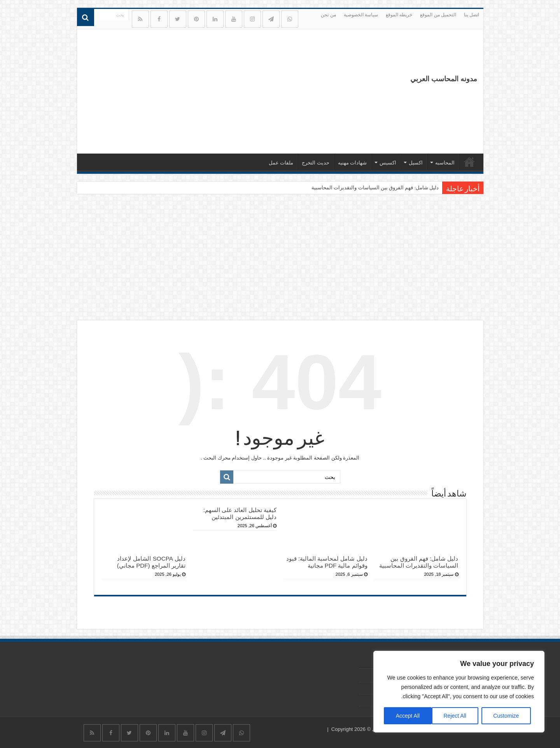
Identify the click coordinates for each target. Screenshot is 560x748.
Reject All (455, 716)
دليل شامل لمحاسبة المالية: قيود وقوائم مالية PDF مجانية (327, 562)
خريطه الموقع (399, 15)
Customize (506, 716)
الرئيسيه (469, 162)
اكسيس (388, 163)
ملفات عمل (281, 163)
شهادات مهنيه (353, 163)
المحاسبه (445, 163)
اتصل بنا (472, 15)
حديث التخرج (316, 163)
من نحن (328, 15)
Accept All (408, 716)
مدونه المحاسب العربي (444, 79)
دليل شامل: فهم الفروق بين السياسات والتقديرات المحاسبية (375, 188)
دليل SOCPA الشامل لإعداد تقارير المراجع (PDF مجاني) (151, 562)
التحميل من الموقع (438, 15)
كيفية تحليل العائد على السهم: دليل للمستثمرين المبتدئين (240, 513)
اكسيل (416, 163)
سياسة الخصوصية (361, 15)
